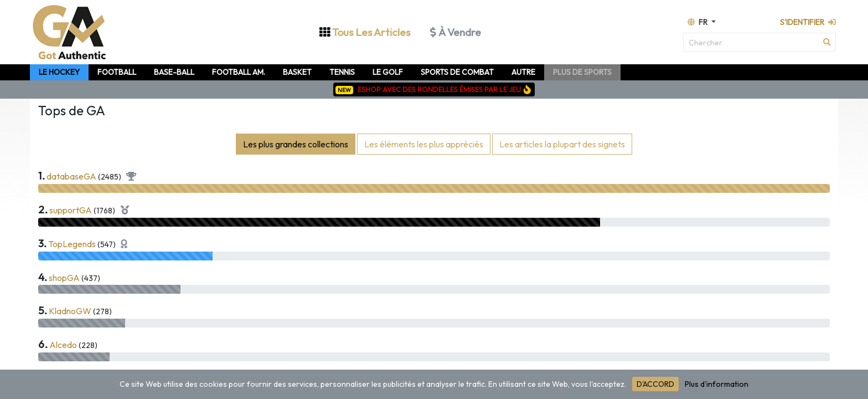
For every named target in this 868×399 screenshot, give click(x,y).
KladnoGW (70, 311)
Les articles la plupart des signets (562, 144)
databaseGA (71, 176)
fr (698, 22)
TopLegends (72, 244)
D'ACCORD (655, 384)
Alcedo (63, 345)
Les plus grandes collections (296, 144)
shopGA (64, 278)
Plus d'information (717, 384)
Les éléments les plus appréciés (424, 144)
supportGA (71, 210)
